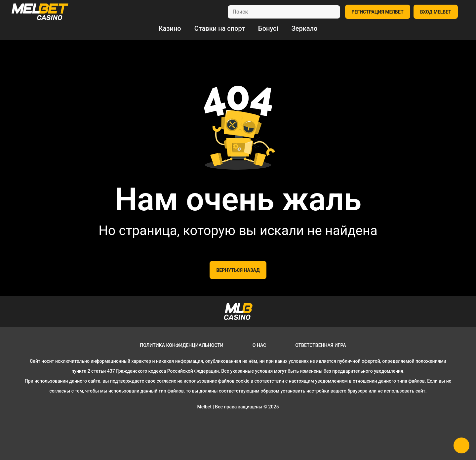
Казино (170, 28)
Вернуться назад (238, 270)
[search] (284, 12)
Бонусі (268, 28)
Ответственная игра (320, 345)
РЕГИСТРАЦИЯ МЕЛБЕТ (378, 12)
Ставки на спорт (220, 28)
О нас (259, 345)
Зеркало (305, 28)
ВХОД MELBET (436, 12)
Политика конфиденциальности (182, 345)
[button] (461, 445)
